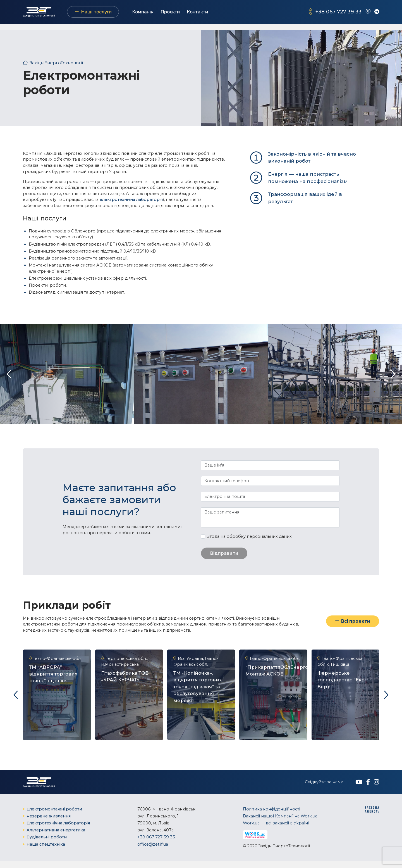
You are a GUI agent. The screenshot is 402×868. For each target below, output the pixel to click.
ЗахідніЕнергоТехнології (55, 63)
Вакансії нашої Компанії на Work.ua (280, 822)
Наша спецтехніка (46, 851)
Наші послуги (108, 15)
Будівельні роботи (47, 844)
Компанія (155, 15)
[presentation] (9, 374)
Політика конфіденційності (271, 815)
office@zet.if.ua (153, 851)
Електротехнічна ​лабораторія (58, 829)
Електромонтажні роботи (54, 815)
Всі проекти (351, 622)
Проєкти (182, 15)
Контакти (210, 15)
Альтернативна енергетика (56, 837)
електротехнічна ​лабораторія (131, 199)
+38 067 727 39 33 (338, 15)
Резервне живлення (49, 822)
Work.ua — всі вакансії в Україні (276, 829)
